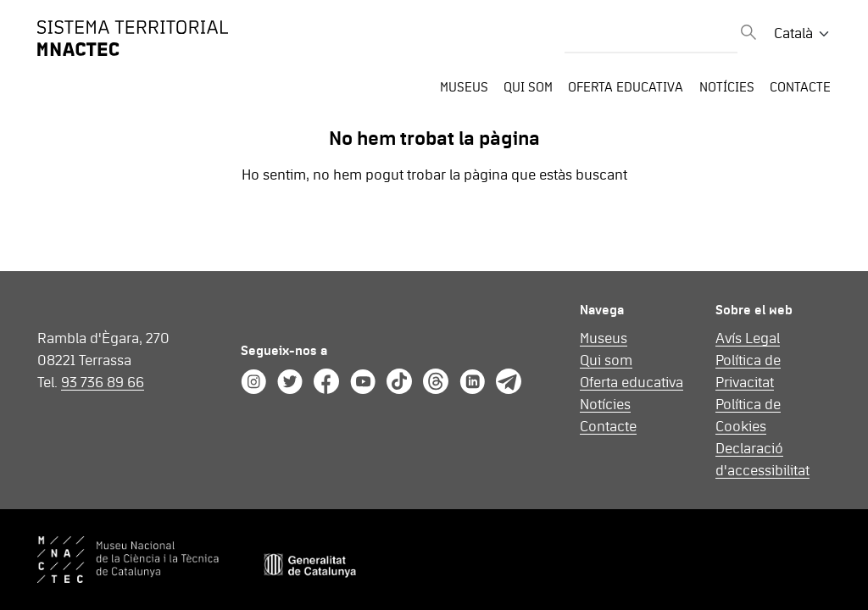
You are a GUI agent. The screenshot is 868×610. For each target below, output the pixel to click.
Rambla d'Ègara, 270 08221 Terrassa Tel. (103, 361)
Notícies (727, 87)
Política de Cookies (748, 416)
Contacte (800, 87)
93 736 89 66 (103, 383)
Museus (464, 87)
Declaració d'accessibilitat (762, 460)
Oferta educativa (626, 87)
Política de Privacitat (748, 372)
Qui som (528, 87)
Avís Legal (748, 339)
